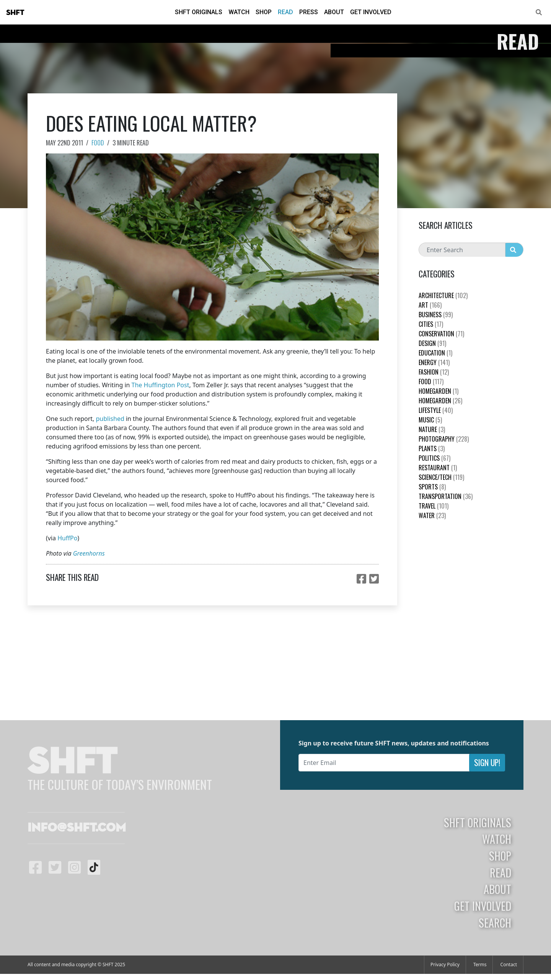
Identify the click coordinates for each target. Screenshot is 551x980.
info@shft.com (77, 828)
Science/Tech (441, 477)
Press (309, 12)
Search (495, 923)
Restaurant (438, 468)
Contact (509, 965)
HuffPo (67, 538)
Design (432, 343)
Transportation (446, 496)
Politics (434, 458)
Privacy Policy (445, 965)
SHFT (15, 13)
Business (436, 315)
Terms (480, 965)
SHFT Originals (199, 12)
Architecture (443, 295)
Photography (444, 439)
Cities (431, 324)
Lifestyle (436, 410)
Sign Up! (487, 762)
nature (432, 429)
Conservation (441, 334)
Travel (434, 506)
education (435, 353)
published (110, 419)
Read (285, 12)
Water (432, 515)
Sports (432, 487)
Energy (434, 362)
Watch (239, 12)
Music (430, 420)
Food (98, 143)
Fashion (434, 372)
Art (430, 305)
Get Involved (371, 12)
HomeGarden (439, 391)
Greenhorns (89, 553)
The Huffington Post (161, 385)
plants (432, 448)
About (334, 12)
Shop (264, 12)
